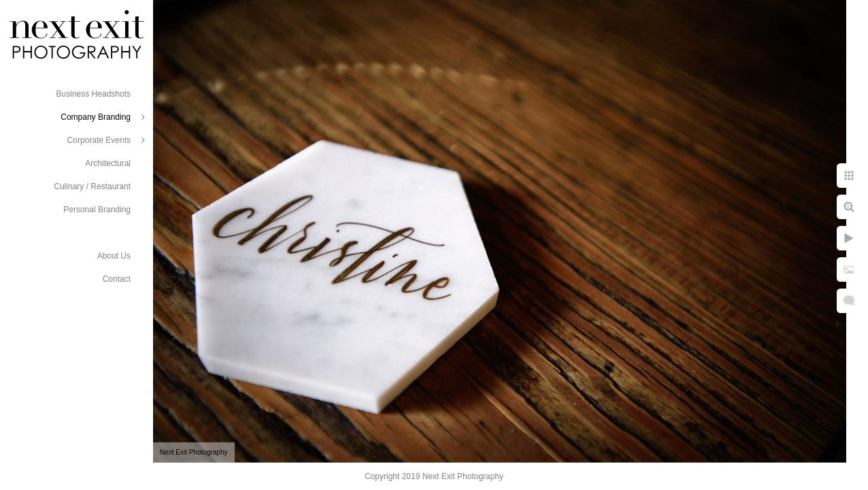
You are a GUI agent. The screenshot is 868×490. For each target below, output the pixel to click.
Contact (117, 279)
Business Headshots (94, 94)
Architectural (108, 163)
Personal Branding (97, 210)
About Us (114, 256)
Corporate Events (99, 140)
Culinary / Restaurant (92, 186)
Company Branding (96, 117)
